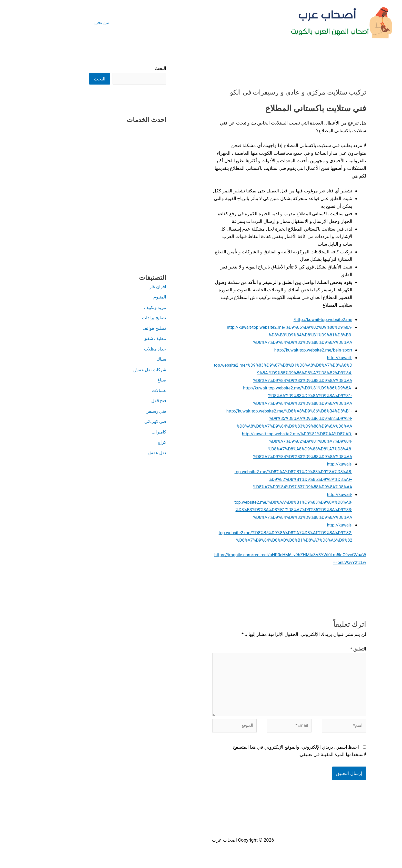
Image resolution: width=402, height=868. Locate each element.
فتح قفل (116, 401)
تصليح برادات (112, 318)
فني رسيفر (114, 412)
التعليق (316, 649)
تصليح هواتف (112, 329)
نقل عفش (114, 453)
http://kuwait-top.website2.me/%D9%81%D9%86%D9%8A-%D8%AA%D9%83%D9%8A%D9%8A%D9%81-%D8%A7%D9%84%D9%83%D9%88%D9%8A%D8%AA (251, 395)
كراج (119, 443)
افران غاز (115, 287)
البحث (118, 68)
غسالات (117, 391)
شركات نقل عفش (107, 370)
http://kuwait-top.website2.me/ (279, 319)
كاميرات (116, 432)
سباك (119, 360)
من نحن (59, 22)
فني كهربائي (113, 422)
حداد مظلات (113, 349)
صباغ (119, 380)
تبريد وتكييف (112, 308)
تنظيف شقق (112, 339)
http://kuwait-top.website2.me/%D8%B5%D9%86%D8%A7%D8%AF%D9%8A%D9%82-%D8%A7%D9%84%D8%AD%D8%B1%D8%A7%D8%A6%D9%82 (241, 532)
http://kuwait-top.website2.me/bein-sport (268, 350)
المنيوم (118, 297)
